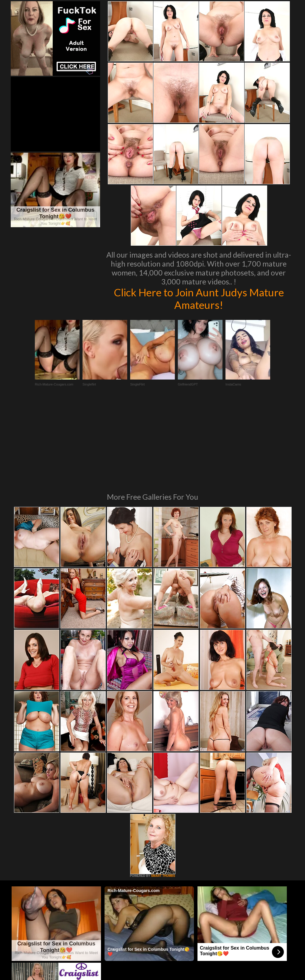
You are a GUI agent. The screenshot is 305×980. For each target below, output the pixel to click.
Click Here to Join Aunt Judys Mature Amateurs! (199, 298)
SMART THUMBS (163, 794)
